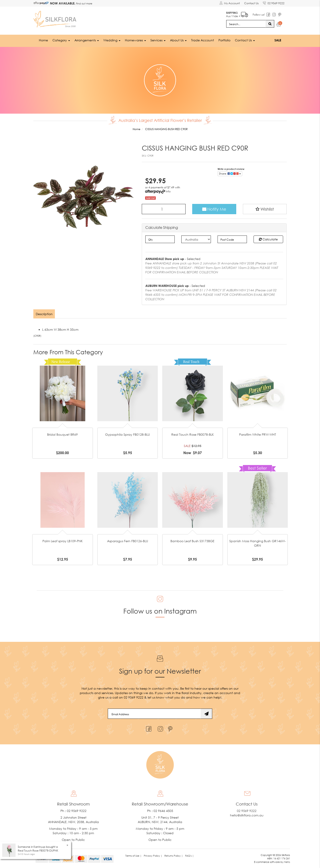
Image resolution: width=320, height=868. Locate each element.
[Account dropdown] (229, 3)
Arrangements (87, 40)
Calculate (268, 239)
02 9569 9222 (274, 2)
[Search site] (270, 24)
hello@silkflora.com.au (247, 815)
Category (61, 40)
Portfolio (224, 40)
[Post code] (232, 239)
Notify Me (214, 209)
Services (158, 40)
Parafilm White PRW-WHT (258, 434)
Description (44, 314)
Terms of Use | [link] (133, 855)
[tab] (44, 314)
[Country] (196, 239)
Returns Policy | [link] (174, 855)
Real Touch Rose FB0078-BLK (193, 434)
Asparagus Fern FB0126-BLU (128, 541)
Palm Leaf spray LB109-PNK (63, 541)
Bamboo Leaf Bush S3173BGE (192, 541)
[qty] (160, 239)
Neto (287, 862)
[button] (265, 209)
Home (43, 40)
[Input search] (246, 24)
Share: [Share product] (230, 173)
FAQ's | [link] (189, 855)
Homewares (135, 40)
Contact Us (251, 3)
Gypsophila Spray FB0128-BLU (127, 434)
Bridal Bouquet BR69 (62, 434)
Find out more (84, 3)
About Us (178, 40)
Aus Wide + (237, 13)
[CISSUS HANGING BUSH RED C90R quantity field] (164, 209)
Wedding (112, 40)
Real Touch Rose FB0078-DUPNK (38, 851)
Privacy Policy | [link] (153, 855)
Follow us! (259, 14)
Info (168, 191)
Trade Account (203, 40)
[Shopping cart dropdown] (279, 25)
